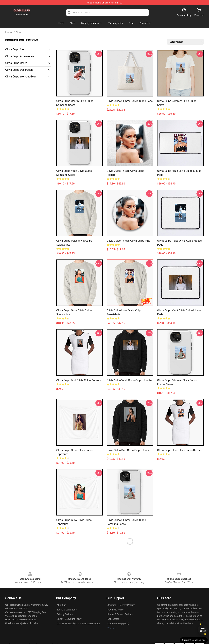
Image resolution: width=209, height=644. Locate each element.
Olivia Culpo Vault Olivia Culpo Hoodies (130, 380)
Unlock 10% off (203, 630)
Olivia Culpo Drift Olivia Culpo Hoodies (129, 450)
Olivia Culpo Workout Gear (21, 77)
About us (61, 605)
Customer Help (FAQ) (118, 624)
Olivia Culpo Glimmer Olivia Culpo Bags (130, 101)
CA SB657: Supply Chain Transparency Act (78, 624)
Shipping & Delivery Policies (121, 605)
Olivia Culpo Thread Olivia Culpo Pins (128, 241)
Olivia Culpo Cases (16, 63)
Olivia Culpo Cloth (16, 49)
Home (9, 32)
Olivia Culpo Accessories (20, 56)
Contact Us (113, 619)
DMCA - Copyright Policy (69, 619)
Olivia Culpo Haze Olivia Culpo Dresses (180, 450)
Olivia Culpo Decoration (19, 70)
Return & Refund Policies (120, 614)
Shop (19, 32)
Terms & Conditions (67, 610)
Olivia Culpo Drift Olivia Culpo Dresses (78, 380)
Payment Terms (115, 610)
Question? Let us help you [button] (194, 640)
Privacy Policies (65, 614)
